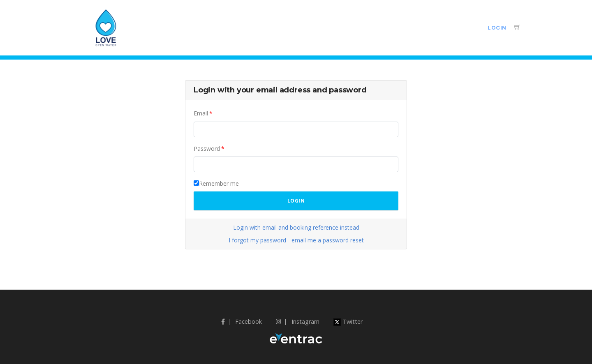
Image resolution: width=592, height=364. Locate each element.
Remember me (219, 183)
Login (497, 28)
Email (201, 113)
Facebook (242, 321)
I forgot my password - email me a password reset (296, 240)
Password (207, 149)
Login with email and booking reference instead (296, 227)
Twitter (348, 321)
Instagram (298, 321)
